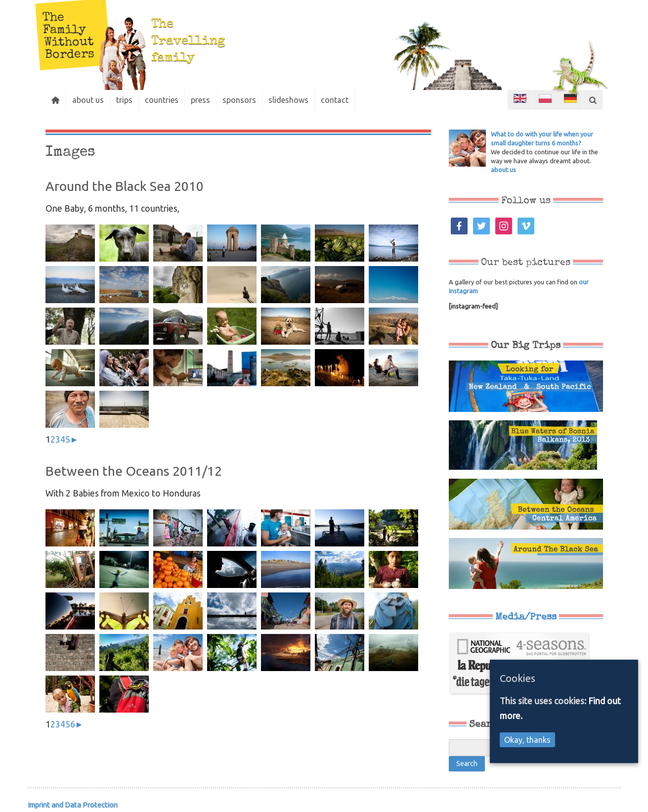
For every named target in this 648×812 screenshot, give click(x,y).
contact (335, 100)
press (200, 100)
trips (124, 100)
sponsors (239, 100)
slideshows (288, 100)
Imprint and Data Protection (73, 805)
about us (88, 100)
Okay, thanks (527, 740)
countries (162, 100)
